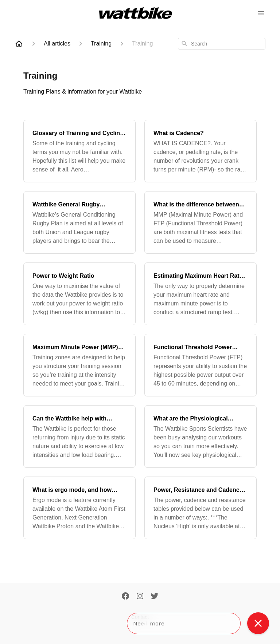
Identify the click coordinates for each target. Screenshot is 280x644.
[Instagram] (140, 597)
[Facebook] (125, 597)
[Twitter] (155, 597)
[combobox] (222, 44)
